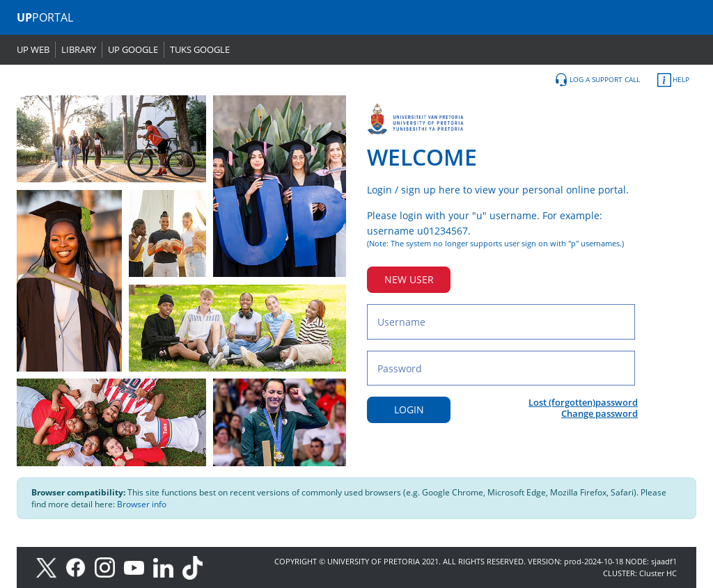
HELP (673, 80)
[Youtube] (139, 567)
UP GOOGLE (133, 49)
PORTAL (45, 17)
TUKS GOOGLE (200, 49)
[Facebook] (80, 567)
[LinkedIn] (167, 567)
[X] (50, 567)
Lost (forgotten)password (583, 402)
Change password (600, 413)
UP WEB (33, 49)
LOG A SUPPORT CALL (597, 80)
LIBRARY (79, 49)
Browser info (142, 504)
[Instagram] (109, 567)
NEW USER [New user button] (409, 279)
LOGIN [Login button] (409, 410)
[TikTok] (196, 567)
